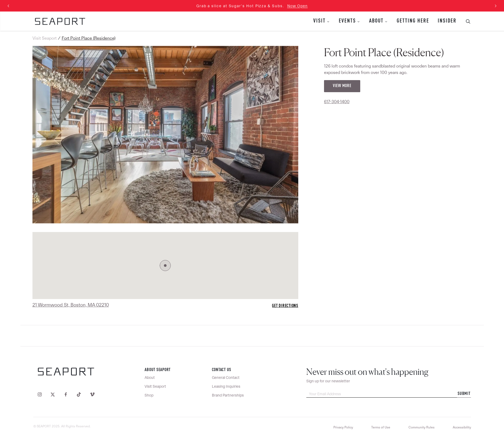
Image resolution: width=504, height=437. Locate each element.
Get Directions (285, 306)
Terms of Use (381, 427)
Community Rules (422, 427)
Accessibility (462, 427)
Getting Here (413, 21)
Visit (319, 21)
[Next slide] (495, 6)
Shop (149, 395)
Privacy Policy (343, 427)
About (376, 21)
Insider (447, 21)
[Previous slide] (9, 6)
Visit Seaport (45, 38)
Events (347, 21)
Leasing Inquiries (226, 386)
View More (342, 86)
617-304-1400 (337, 102)
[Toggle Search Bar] (466, 21)
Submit (464, 394)
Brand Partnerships (228, 395)
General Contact (226, 378)
